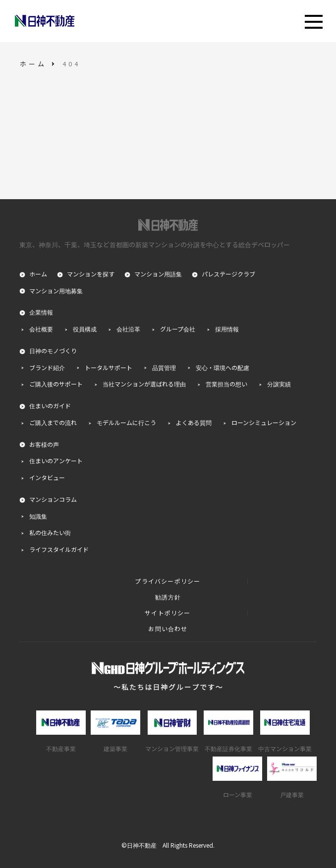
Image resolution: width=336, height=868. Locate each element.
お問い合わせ (168, 629)
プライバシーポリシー (168, 581)
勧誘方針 (168, 597)
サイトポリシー (168, 613)
